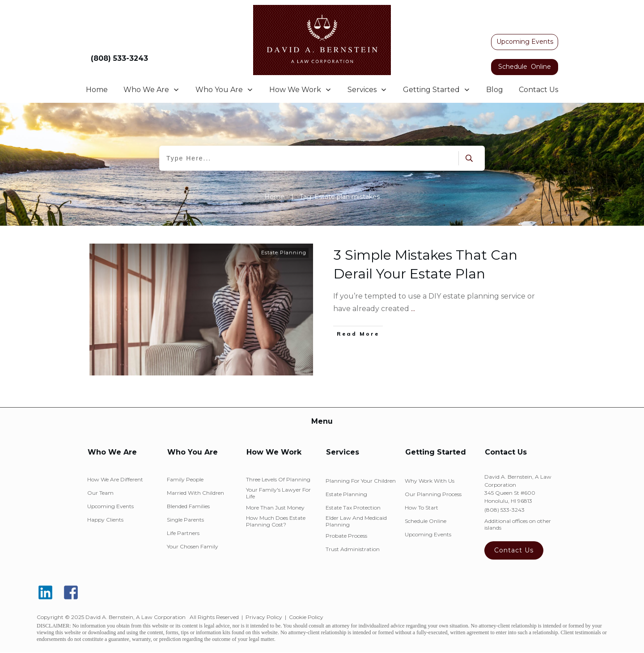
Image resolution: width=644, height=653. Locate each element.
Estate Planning (284, 253)
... (413, 309)
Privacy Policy (264, 617)
